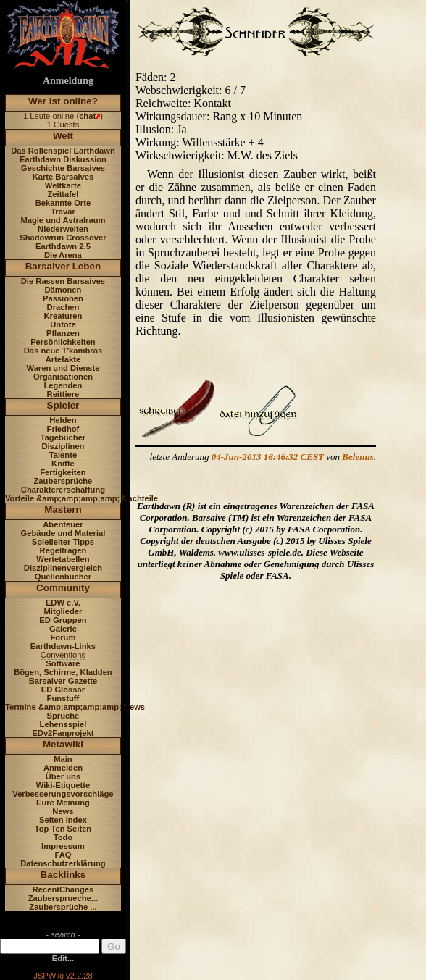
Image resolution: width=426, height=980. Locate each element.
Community (63, 588)
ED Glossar (63, 690)
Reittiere (63, 394)
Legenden (63, 385)
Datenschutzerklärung (63, 863)
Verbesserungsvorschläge (63, 794)
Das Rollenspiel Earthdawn (63, 151)
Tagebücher (63, 437)
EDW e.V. (63, 603)
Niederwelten (63, 229)
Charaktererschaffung (63, 490)
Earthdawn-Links (63, 646)
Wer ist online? (63, 101)
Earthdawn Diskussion (63, 159)
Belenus (358, 457)
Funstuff (63, 698)
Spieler (63, 405)
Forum (63, 637)
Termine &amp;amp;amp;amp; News (75, 707)
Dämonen (63, 290)
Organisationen (63, 377)
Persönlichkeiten (63, 342)
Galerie (63, 629)
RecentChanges (63, 889)
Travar (63, 212)
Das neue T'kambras (63, 351)
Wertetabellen (63, 559)
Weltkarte (63, 185)
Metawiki (63, 744)
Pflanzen (63, 333)
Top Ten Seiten (63, 829)
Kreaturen (63, 316)
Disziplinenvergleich (63, 568)
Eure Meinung (63, 803)
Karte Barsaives (63, 177)
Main (63, 759)
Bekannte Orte (63, 203)
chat (87, 116)
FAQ (63, 855)
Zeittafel (63, 194)
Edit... (63, 958)
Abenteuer (63, 524)
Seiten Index (63, 820)
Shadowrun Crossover (63, 238)
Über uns (63, 776)
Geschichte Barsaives (63, 168)
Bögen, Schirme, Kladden (63, 672)
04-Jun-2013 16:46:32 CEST (268, 457)
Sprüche (63, 716)
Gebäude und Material (63, 533)
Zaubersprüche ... (63, 907)
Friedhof (63, 429)
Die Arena (63, 255)
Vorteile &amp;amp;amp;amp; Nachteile (82, 498)
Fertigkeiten (63, 472)
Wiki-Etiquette (63, 785)
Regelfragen (63, 550)
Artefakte (63, 359)
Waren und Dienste (63, 368)
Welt (63, 136)
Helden (63, 420)
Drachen (63, 307)
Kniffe (63, 464)
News (63, 811)
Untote (63, 324)
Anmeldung (68, 81)
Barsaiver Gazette (63, 681)
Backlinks (63, 875)
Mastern (63, 510)
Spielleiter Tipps (63, 542)
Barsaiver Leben (63, 266)
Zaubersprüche (63, 481)
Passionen (63, 298)
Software (63, 663)
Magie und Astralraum (63, 220)
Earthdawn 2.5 (63, 246)
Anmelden (63, 768)
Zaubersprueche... (63, 898)
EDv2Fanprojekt (63, 733)
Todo (63, 837)
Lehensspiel (63, 724)
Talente (63, 455)
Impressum (63, 846)
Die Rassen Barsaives (63, 281)
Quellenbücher (63, 577)
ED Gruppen (63, 620)
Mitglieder (63, 611)
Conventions (63, 655)
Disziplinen (63, 446)
